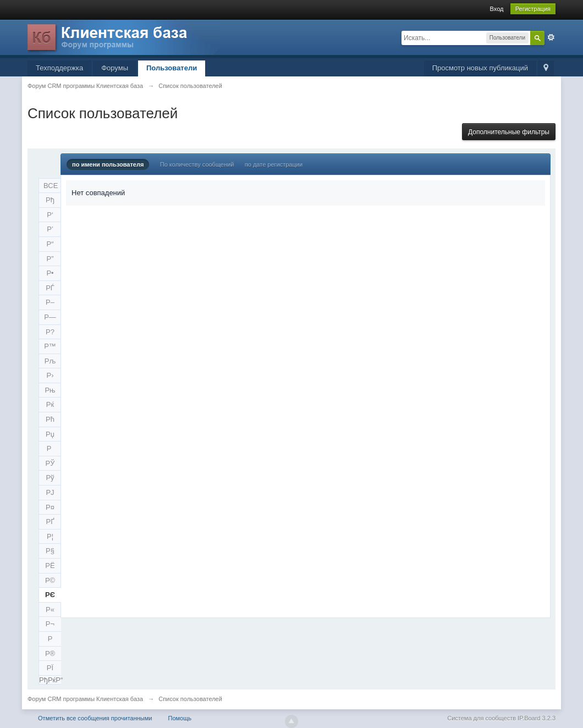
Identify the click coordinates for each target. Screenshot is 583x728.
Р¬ (50, 624)
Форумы (115, 68)
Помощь (180, 718)
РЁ (50, 566)
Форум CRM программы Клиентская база (85, 699)
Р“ (50, 244)
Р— (50, 317)
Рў (50, 478)
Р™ (50, 346)
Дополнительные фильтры (509, 132)
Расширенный (551, 37)
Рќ (50, 404)
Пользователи (172, 68)
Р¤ (50, 507)
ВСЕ (51, 186)
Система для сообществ (482, 718)
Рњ (50, 390)
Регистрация (533, 9)
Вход (497, 9)
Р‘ (50, 215)
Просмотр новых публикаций (480, 68)
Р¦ (50, 536)
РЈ (50, 492)
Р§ (50, 551)
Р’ (50, 229)
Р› (50, 375)
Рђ (50, 200)
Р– (50, 302)
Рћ (50, 419)
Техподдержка (59, 68)
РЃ (50, 288)
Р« (50, 610)
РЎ (50, 463)
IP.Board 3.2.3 (537, 718)
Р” (50, 259)
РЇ (50, 668)
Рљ (50, 361)
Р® (50, 653)
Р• (50, 273)
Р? (50, 332)
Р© (50, 580)
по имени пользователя (108, 164)
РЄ (50, 595)
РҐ (50, 522)
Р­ (50, 639)
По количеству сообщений (197, 164)
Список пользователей (190, 699)
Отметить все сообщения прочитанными (95, 718)
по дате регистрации (274, 164)
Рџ (50, 434)
